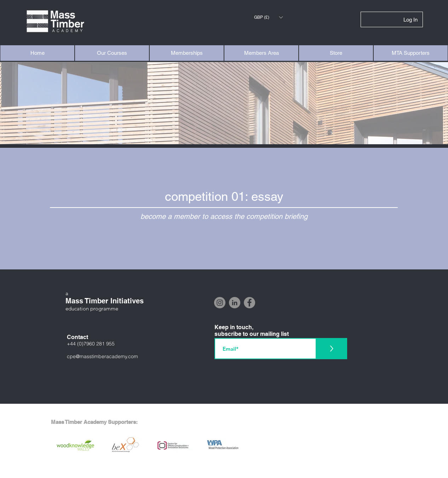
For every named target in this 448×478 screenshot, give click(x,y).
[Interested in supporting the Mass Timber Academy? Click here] (224, 471)
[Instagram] (220, 303)
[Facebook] (249, 303)
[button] (268, 17)
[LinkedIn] (235, 303)
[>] (331, 349)
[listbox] (268, 17)
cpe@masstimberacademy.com (102, 356)
